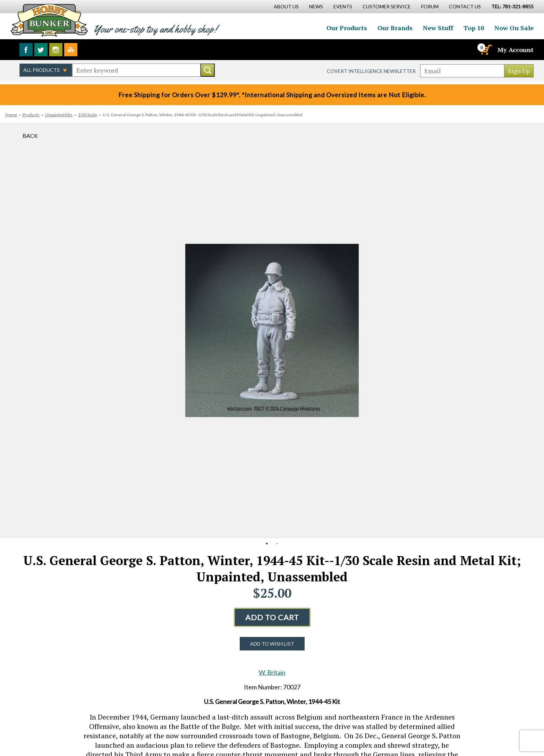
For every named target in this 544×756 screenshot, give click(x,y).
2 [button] (277, 544)
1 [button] (267, 544)
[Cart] (485, 50)
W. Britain (272, 672)
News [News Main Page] (316, 6)
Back (30, 136)
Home (11, 115)
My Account (516, 50)
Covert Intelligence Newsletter (371, 71)
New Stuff (438, 28)
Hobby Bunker (49, 20)
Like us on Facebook (26, 50)
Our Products (347, 28)
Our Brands (395, 28)
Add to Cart (272, 617)
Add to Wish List (272, 644)
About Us (286, 6)
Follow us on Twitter (41, 50)
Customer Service (387, 6)
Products (31, 115)
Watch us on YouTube (71, 50)
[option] (272, 330)
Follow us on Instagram (56, 50)
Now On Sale (514, 28)
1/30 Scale (88, 115)
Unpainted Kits (59, 115)
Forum (430, 6)
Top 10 (474, 28)
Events (343, 6)
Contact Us (465, 6)
